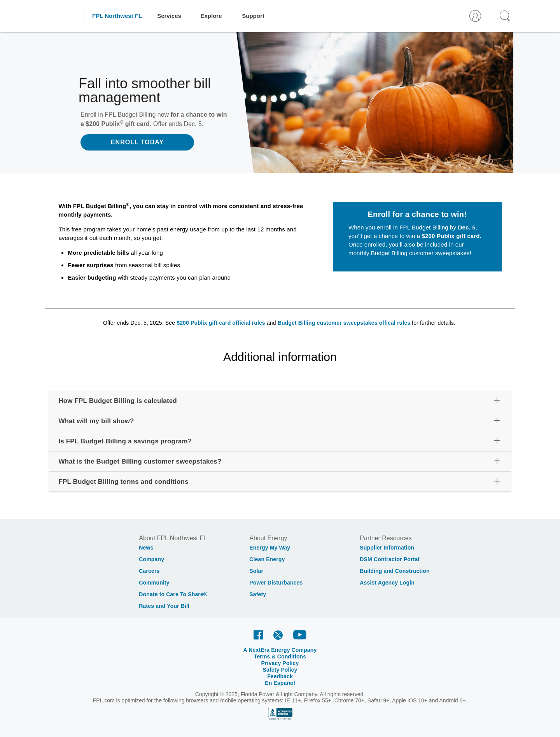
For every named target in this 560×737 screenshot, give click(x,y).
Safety (258, 594)
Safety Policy (280, 670)
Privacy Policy (280, 663)
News (146, 548)
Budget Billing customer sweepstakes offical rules (344, 323)
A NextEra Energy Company (280, 650)
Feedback (280, 676)
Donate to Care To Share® (173, 594)
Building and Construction (395, 571)
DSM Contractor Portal (389, 559)
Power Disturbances (276, 583)
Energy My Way (270, 548)
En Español (280, 683)
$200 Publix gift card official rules (221, 323)
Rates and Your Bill (164, 606)
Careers (149, 571)
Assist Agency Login (387, 583)
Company (151, 559)
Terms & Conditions (280, 656)
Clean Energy (267, 559)
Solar (256, 571)
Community (154, 583)
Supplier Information (387, 548)
